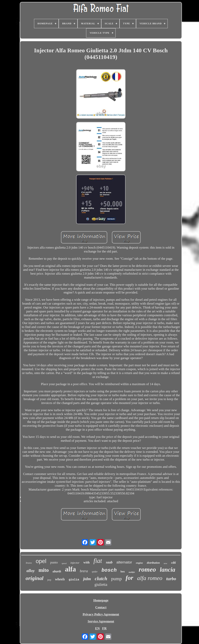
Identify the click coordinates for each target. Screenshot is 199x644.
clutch (101, 579)
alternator (124, 562)
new (165, 563)
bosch (109, 570)
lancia (168, 570)
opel (41, 561)
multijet (132, 572)
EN (97, 628)
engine (139, 563)
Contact (101, 607)
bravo (29, 563)
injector (75, 563)
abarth (57, 571)
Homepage (101, 600)
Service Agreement (101, 621)
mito (44, 570)
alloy (31, 571)
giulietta (101, 584)
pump (117, 579)
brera (84, 571)
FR (104, 628)
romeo (147, 569)
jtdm (87, 579)
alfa (70, 569)
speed (64, 563)
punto (54, 562)
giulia (74, 580)
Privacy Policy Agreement (101, 614)
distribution (153, 563)
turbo (171, 579)
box (123, 572)
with (86, 562)
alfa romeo (150, 578)
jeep (49, 580)
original (35, 578)
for (129, 578)
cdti (174, 563)
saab (109, 562)
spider (95, 572)
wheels (60, 579)
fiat (98, 561)
